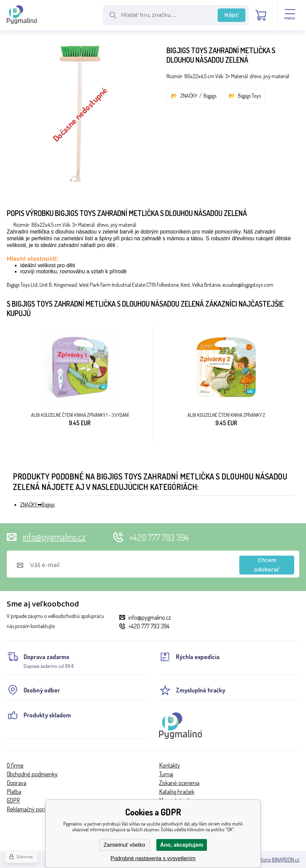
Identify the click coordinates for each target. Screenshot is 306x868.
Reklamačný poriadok (32, 809)
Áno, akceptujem (182, 845)
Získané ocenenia (179, 783)
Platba (14, 792)
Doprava (17, 783)
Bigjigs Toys (249, 96)
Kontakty (170, 765)
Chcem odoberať (267, 565)
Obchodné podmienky (32, 774)
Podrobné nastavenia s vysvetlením (153, 858)
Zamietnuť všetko (124, 845)
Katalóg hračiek (177, 792)
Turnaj (166, 774)
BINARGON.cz (286, 860)
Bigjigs (210, 96)
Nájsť (232, 15)
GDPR (13, 800)
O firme (15, 765)
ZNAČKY (189, 96)
